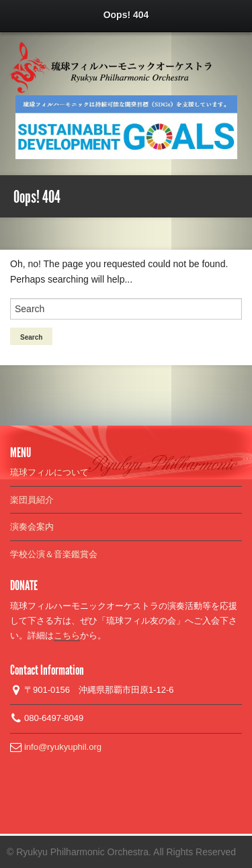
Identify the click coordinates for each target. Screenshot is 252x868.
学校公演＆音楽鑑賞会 (54, 554)
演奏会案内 (32, 527)
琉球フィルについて (49, 472)
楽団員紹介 (32, 500)
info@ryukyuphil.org (61, 747)
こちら (67, 635)
